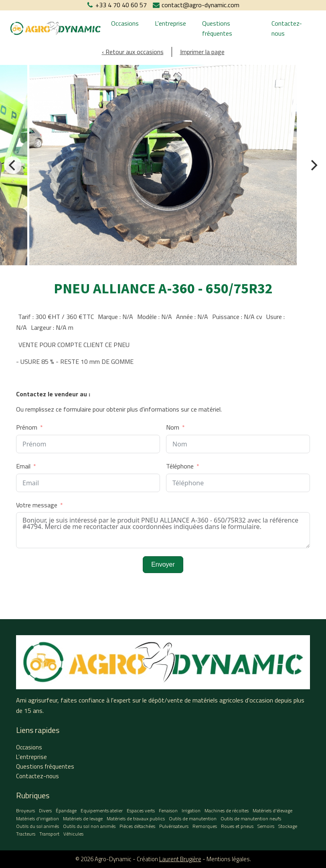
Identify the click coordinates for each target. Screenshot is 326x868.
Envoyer (163, 564)
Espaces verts (141, 810)
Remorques (205, 826)
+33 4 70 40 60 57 (121, 5)
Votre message (37, 505)
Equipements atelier (102, 810)
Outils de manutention (193, 819)
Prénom (27, 427)
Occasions (125, 23)
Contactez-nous (287, 28)
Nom (173, 427)
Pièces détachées (137, 826)
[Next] (313, 165)
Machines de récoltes (227, 810)
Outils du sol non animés (89, 826)
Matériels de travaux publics (136, 819)
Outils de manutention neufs (251, 819)
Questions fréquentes (217, 28)
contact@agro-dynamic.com (200, 5)
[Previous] (13, 165)
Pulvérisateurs (174, 826)
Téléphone (180, 466)
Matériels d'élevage (272, 810)
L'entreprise (170, 23)
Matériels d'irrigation (37, 819)
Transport (49, 834)
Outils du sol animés (37, 826)
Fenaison (168, 810)
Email (23, 466)
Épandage (66, 810)
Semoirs (266, 826)
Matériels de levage (83, 819)
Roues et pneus (237, 826)
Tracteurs (26, 834)
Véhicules (73, 834)
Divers (45, 810)
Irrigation (191, 810)
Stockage (288, 826)
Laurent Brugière (180, 859)
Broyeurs (25, 810)
